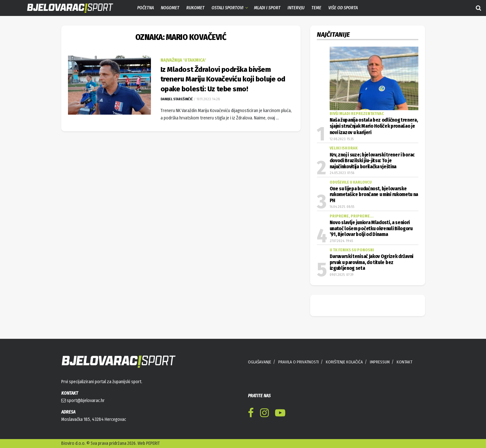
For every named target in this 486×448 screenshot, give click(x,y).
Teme (316, 8)
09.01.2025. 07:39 (341, 275)
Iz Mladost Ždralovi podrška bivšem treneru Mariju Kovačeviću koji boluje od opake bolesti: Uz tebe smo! (223, 79)
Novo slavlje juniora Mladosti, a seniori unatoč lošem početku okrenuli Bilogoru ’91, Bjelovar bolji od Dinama (371, 228)
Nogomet (170, 8)
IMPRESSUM (380, 362)
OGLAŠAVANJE (260, 362)
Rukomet (195, 8)
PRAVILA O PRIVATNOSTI (299, 362)
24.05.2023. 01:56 (342, 173)
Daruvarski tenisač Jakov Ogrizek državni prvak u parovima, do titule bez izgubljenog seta (372, 262)
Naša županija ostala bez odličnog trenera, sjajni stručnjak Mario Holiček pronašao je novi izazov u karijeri (374, 126)
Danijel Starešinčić (177, 99)
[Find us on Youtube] (280, 414)
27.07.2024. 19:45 (341, 241)
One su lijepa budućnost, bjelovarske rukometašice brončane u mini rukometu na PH (374, 195)
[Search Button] (479, 8)
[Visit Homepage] (65, 8)
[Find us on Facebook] (251, 414)
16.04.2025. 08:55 (342, 207)
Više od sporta (343, 8)
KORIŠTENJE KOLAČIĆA (344, 362)
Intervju (296, 8)
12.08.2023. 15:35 (342, 139)
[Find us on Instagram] (264, 414)
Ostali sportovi (228, 8)
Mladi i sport (267, 8)
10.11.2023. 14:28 (208, 99)
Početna (146, 8)
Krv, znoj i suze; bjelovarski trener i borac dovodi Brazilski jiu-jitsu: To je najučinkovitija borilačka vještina (372, 161)
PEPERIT (153, 443)
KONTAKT (404, 362)
